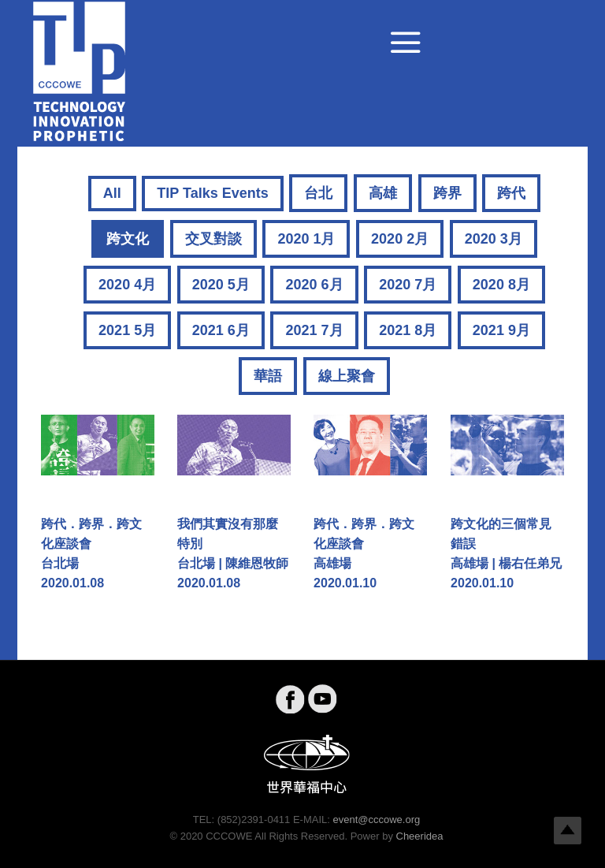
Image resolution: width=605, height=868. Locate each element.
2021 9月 (501, 330)
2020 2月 (400, 239)
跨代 (511, 193)
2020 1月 (306, 239)
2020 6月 (314, 285)
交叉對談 (213, 239)
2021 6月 (221, 330)
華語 (268, 376)
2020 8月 (501, 285)
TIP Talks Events (212, 193)
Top (568, 831)
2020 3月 (494, 239)
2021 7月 (314, 330)
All (112, 193)
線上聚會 (347, 376)
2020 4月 (127, 285)
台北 (318, 193)
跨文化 (128, 239)
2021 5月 (127, 330)
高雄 (383, 193)
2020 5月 (221, 285)
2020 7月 (408, 285)
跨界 (447, 193)
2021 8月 (408, 330)
